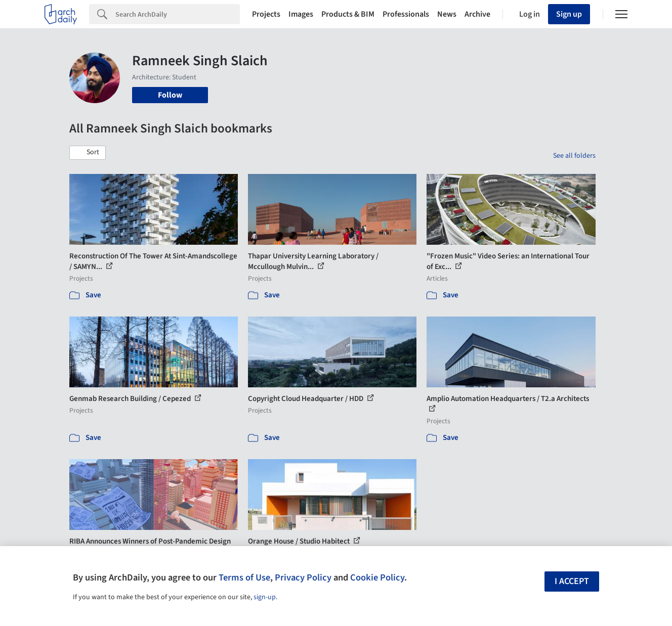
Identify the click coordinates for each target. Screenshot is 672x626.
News (447, 14)
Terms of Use (244, 577)
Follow (170, 95)
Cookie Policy (377, 577)
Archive (477, 14)
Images (301, 14)
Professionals (406, 14)
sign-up (265, 597)
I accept (572, 581)
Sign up (569, 14)
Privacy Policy (303, 577)
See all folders (574, 156)
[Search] (178, 14)
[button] (88, 153)
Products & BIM (348, 14)
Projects (266, 14)
